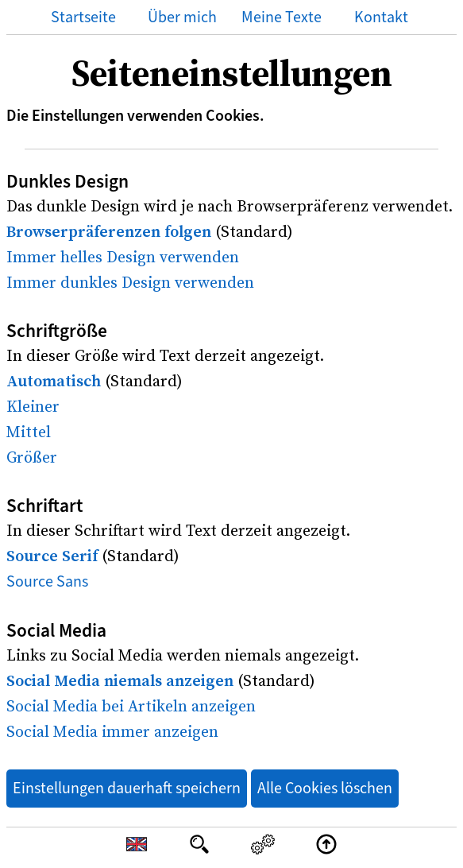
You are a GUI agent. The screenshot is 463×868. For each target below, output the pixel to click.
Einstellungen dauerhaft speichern (127, 788)
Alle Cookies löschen (325, 788)
